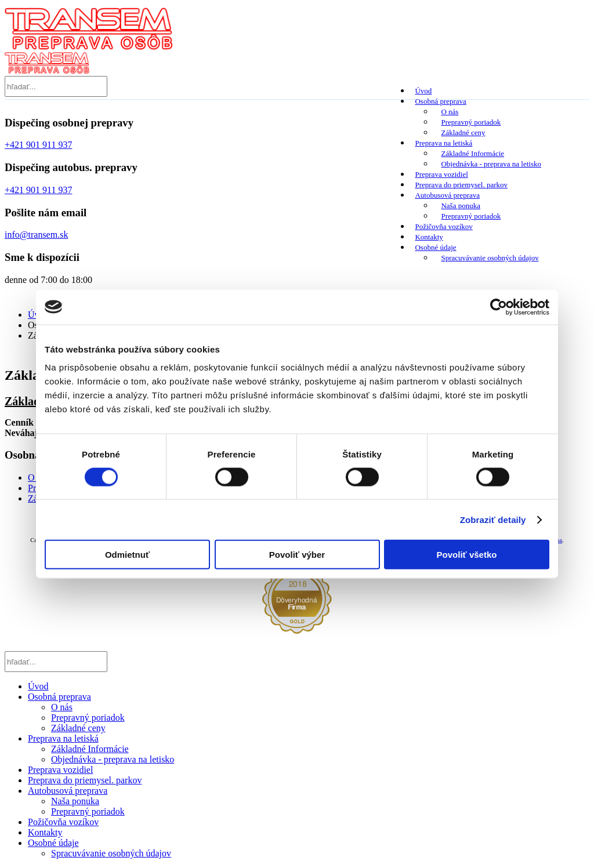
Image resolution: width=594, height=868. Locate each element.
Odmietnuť (127, 555)
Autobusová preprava (447, 195)
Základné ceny (463, 132)
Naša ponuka (461, 206)
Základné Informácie (472, 153)
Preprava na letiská (443, 143)
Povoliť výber (297, 555)
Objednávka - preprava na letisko (491, 164)
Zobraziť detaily (493, 519)
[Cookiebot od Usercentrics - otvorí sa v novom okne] (499, 307)
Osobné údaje (435, 247)
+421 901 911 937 (38, 145)
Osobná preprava (440, 101)
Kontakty (428, 237)
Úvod (423, 91)
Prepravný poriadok (471, 122)
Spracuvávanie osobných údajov (490, 258)
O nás (450, 112)
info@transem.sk (36, 235)
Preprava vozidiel (441, 174)
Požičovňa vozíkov (443, 226)
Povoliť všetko (467, 555)
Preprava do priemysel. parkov (461, 185)
